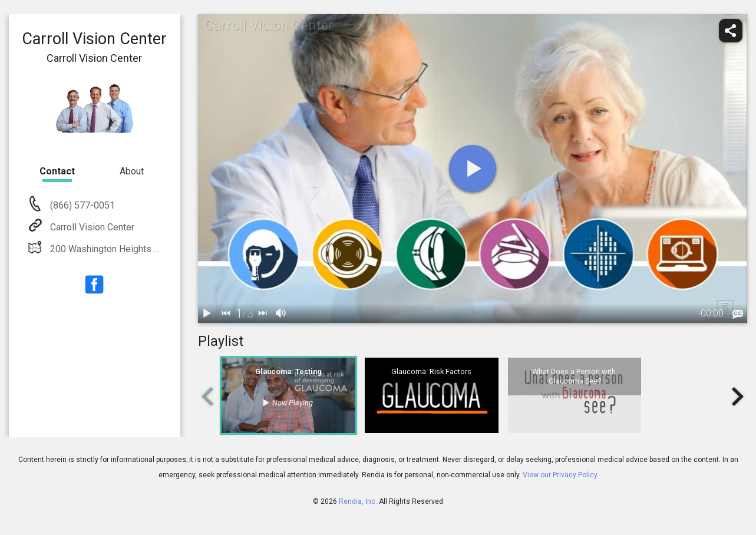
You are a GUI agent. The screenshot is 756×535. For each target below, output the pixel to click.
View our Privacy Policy (560, 475)
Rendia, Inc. (358, 501)
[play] (473, 169)
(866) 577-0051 (81, 205)
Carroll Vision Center (91, 227)
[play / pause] (207, 313)
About (132, 171)
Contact (57, 171)
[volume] (282, 313)
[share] (731, 31)
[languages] (738, 315)
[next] (263, 313)
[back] (226, 313)
